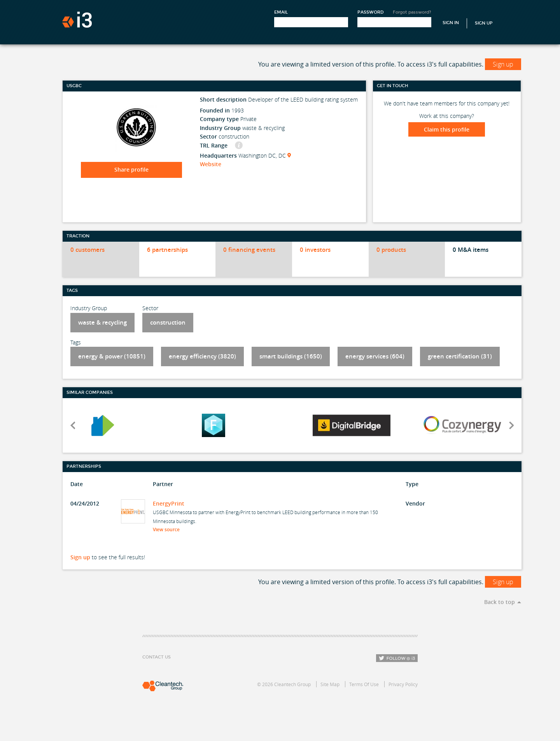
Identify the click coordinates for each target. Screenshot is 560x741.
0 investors (315, 250)
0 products (391, 250)
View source (169, 529)
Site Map (330, 684)
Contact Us (157, 657)
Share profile (131, 169)
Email (281, 12)
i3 (77, 20)
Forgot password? (412, 12)
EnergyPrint (169, 503)
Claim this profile (447, 129)
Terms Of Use (364, 684)
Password (371, 12)
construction (168, 322)
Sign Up (484, 23)
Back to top (500, 602)
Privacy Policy (403, 684)
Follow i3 (397, 658)
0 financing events (249, 250)
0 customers (87, 250)
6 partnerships (167, 250)
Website (211, 164)
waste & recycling (102, 322)
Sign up (503, 64)
